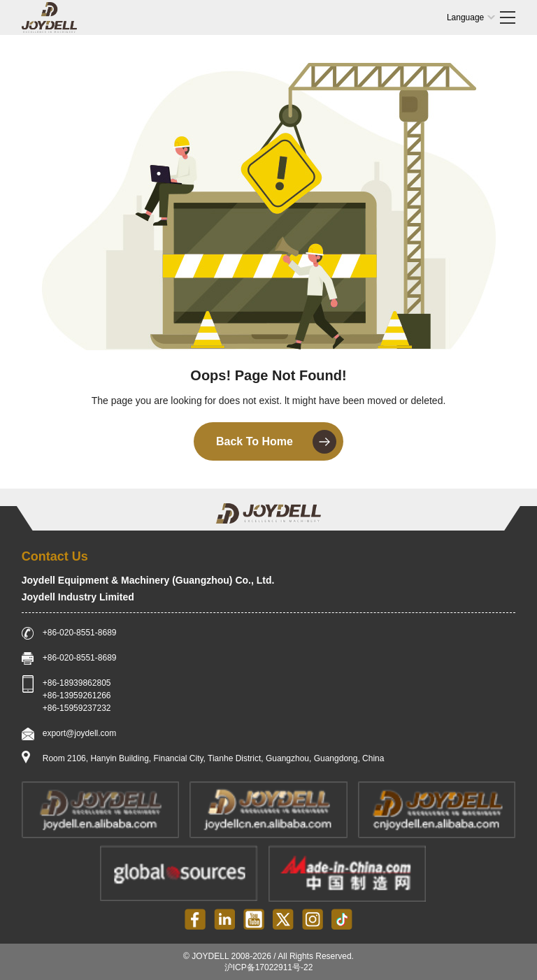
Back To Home (276, 442)
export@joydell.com (80, 733)
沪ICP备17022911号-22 (269, 967)
